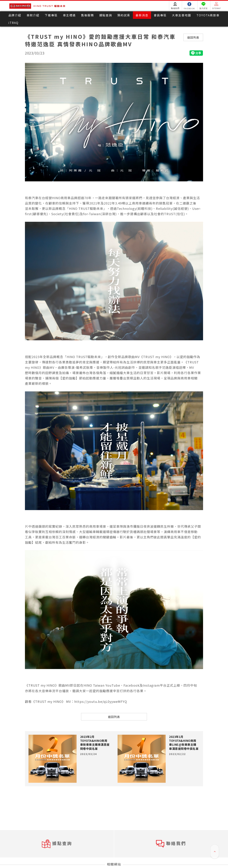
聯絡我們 (171, 844)
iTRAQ (13, 23)
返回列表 (193, 37)
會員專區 (160, 15)
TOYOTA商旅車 (208, 15)
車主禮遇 (69, 15)
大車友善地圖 (182, 15)
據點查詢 (106, 15)
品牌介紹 (15, 15)
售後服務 (87, 15)
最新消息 (142, 15)
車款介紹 (33, 15)
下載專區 (51, 15)
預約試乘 (124, 15)
